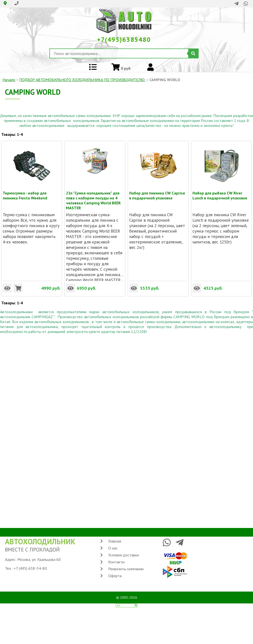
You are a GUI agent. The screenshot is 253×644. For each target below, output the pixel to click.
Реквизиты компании (126, 569)
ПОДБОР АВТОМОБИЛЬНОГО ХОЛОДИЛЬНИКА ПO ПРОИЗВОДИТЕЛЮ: (82, 80)
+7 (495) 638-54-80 (30, 568)
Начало (9, 80)
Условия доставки (124, 555)
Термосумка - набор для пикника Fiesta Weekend (25, 193)
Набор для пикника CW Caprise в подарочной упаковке (157, 193)
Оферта (115, 576)
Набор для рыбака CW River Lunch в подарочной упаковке (220, 193)
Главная (115, 541)
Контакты (116, 562)
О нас (113, 548)
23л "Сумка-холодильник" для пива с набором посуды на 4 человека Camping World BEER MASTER (93, 193)
